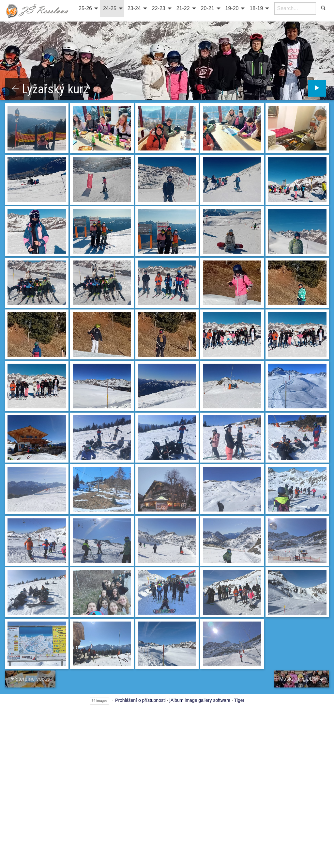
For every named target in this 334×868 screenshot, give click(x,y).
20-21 (208, 8)
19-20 (232, 8)
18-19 (256, 8)
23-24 (134, 8)
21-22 (183, 8)
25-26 (85, 8)
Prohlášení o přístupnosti (140, 699)
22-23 (159, 8)
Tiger (239, 699)
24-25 (110, 8)
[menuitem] (88, 8)
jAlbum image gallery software (200, 699)
